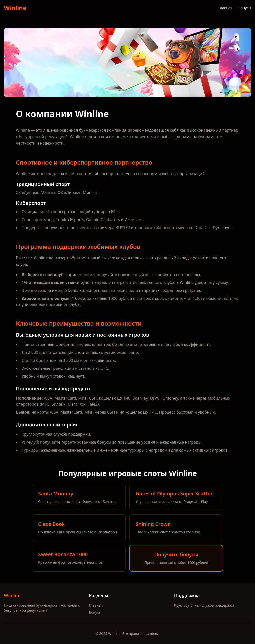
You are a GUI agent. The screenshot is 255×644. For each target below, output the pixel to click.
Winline (15, 8)
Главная (225, 8)
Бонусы (245, 8)
